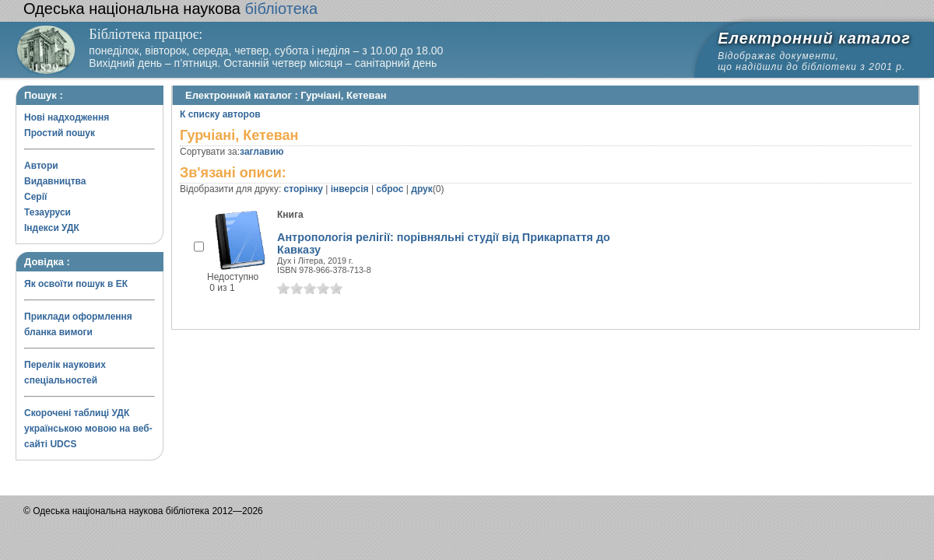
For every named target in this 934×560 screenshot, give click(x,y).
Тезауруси (47, 212)
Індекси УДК (52, 228)
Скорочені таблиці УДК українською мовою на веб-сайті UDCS (88, 429)
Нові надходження (67, 117)
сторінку (304, 189)
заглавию (262, 152)
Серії (35, 197)
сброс (390, 189)
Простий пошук (60, 133)
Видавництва (55, 181)
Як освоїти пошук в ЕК (76, 284)
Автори (41, 166)
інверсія (350, 189)
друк (421, 189)
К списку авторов (220, 114)
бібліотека (170, 9)
